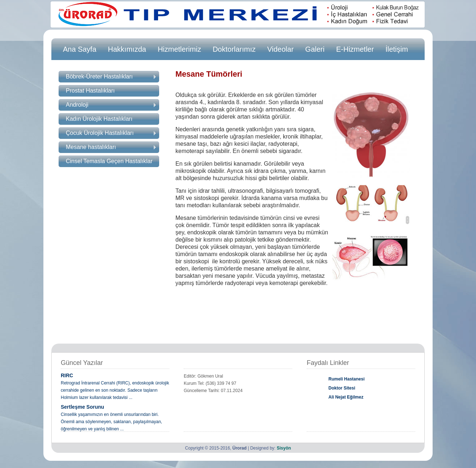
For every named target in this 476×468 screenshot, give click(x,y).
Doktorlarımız (234, 49)
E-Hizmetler (355, 49)
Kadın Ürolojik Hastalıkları (99, 119)
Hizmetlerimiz (179, 49)
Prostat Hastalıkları (90, 91)
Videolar (280, 49)
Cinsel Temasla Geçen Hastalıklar (109, 161)
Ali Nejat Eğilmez (346, 397)
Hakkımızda (127, 49)
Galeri (315, 49)
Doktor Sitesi (342, 388)
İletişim (397, 49)
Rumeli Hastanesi (347, 379)
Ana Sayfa (80, 49)
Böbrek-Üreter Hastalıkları (111, 76)
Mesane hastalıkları (111, 147)
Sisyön (284, 448)
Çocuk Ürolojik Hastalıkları (111, 133)
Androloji (111, 105)
